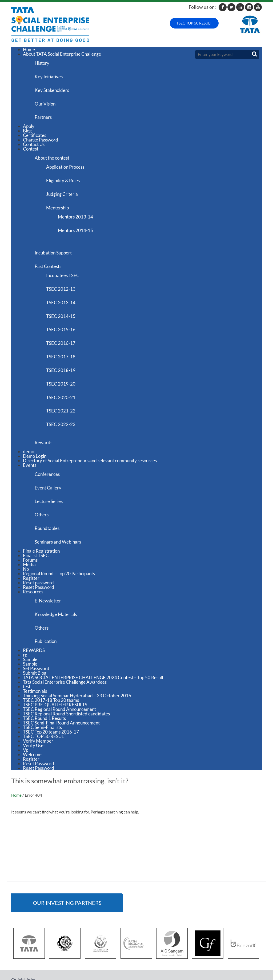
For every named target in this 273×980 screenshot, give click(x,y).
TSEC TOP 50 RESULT (194, 23)
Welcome (32, 717)
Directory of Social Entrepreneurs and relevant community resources (90, 433)
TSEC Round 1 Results (44, 680)
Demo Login (35, 428)
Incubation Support (55, 240)
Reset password (38, 549)
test (27, 649)
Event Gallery (50, 458)
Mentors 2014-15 (81, 219)
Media (29, 531)
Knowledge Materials (57, 579)
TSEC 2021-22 (64, 386)
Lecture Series (50, 471)
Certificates (35, 130)
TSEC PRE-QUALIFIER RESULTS (55, 667)
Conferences (49, 446)
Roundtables (49, 496)
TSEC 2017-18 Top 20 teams (51, 662)
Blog (27, 126)
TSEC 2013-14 (64, 286)
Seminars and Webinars (59, 509)
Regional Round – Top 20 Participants (59, 540)
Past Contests (50, 252)
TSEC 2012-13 (64, 274)
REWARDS (34, 612)
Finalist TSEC (36, 522)
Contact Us (34, 139)
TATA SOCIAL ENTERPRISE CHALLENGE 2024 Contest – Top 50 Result (93, 640)
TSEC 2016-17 (64, 324)
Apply (29, 121)
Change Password (41, 135)
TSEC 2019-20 (64, 361)
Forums (30, 526)
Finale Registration (41, 517)
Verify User (34, 708)
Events (30, 437)
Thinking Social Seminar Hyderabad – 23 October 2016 (77, 658)
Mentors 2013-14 (81, 207)
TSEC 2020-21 (64, 374)
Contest (31, 144)
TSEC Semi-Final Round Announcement (61, 685)
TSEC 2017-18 (64, 336)
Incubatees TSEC (66, 261)
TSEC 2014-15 (64, 299)
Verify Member (38, 703)
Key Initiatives (50, 75)
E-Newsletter (49, 566)
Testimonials (35, 653)
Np (26, 535)
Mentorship (61, 198)
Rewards (45, 415)
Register (31, 544)
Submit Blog (35, 635)
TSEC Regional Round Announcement (59, 671)
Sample (30, 621)
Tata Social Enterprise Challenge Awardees (65, 644)
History (44, 62)
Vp (26, 712)
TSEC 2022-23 (64, 399)
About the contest (54, 152)
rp (25, 617)
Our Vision (47, 100)
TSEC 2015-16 (64, 311)
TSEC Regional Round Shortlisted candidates (66, 676)
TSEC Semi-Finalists (42, 689)
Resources (33, 558)
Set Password (36, 631)
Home (29, 49)
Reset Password (39, 553)
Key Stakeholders (53, 88)
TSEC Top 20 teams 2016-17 (51, 694)
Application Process (69, 161)
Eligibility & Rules (66, 173)
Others (43, 483)
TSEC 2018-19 (64, 349)
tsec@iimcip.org (240, 957)
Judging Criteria (65, 186)
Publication (47, 604)
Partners (45, 113)
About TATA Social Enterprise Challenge (62, 54)
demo (29, 424)
